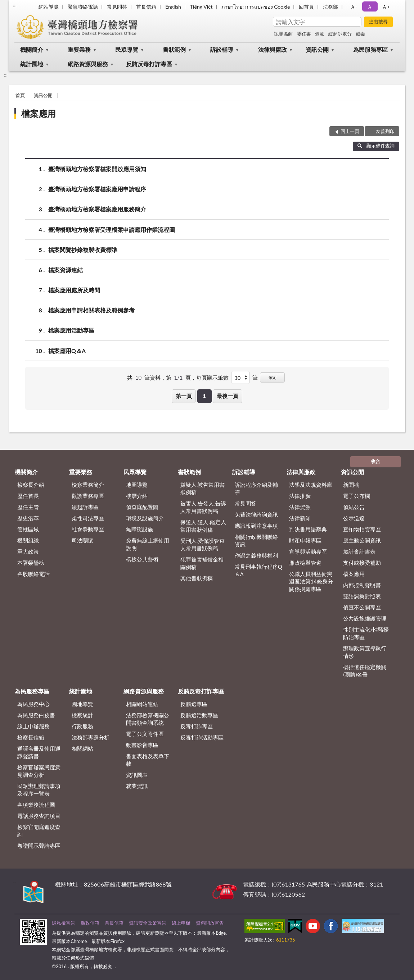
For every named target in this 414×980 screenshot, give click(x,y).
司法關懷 (82, 540)
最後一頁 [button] (228, 396)
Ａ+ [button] (386, 7)
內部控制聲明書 (362, 585)
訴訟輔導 (222, 49)
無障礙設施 (139, 529)
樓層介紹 (137, 496)
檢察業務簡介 (88, 485)
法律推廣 (300, 496)
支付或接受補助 (362, 563)
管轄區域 (28, 529)
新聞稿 (351, 485)
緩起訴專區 (85, 507)
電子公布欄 (357, 496)
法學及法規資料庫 (311, 485)
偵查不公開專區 (362, 607)
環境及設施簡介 (145, 518)
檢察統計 (82, 715)
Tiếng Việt (201, 7)
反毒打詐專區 (197, 726)
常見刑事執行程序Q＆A (258, 570)
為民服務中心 (33, 704)
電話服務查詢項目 (39, 816)
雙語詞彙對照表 (362, 596)
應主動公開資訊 (362, 540)
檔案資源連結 (66, 270)
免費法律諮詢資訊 (256, 514)
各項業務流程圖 (36, 805)
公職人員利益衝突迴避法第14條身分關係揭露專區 (311, 581)
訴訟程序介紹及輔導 (256, 488)
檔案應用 (39, 113)
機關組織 (28, 540)
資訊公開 (317, 49)
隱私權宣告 (64, 923)
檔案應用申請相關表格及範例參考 (91, 310)
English (173, 7)
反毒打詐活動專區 (202, 737)
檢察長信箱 (31, 737)
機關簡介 (32, 49)
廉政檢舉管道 (305, 563)
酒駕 (320, 34)
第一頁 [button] (184, 396)
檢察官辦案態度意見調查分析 (39, 771)
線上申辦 (181, 923)
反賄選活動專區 (199, 715)
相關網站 (82, 748)
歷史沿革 (28, 518)
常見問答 (117, 7)
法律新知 (300, 518)
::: (15, 5)
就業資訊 (137, 786)
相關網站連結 (142, 704)
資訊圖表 (137, 775)
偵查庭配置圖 (142, 507)
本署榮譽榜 (31, 563)
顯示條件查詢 (376, 146)
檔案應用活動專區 (71, 330)
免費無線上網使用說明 (148, 544)
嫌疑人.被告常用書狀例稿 (203, 488)
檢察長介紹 (31, 485)
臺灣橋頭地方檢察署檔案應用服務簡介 (97, 209)
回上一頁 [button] (350, 131)
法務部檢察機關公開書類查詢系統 (148, 719)
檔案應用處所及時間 (74, 290)
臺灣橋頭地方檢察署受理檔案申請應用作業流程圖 (112, 230)
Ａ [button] (370, 7)
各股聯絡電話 (33, 574)
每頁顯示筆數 (212, 377)
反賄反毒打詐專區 (149, 64)
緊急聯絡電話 (83, 7)
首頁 (20, 95)
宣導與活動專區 (308, 551)
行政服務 (82, 726)
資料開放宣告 (210, 923)
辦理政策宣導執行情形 (365, 652)
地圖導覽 (137, 485)
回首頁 (306, 7)
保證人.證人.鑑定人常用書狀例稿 (203, 526)
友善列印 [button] (385, 131)
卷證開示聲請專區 (39, 846)
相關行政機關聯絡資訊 (256, 541)
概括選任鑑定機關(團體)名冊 (365, 671)
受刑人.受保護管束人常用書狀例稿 (203, 544)
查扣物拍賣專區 (362, 529)
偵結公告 (354, 507)
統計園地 (32, 64)
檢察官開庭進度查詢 (39, 831)
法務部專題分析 (91, 737)
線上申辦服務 (33, 726)
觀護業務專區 (88, 496)
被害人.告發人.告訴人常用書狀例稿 (203, 507)
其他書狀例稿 (197, 578)
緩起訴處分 (340, 34)
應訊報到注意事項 (256, 526)
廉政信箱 (90, 923)
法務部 (330, 7)
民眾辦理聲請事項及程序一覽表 (39, 790)
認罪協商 (283, 34)
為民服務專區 (370, 49)
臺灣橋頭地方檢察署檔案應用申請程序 (97, 189)
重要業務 (79, 49)
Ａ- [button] (354, 7)
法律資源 (300, 507)
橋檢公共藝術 (142, 559)
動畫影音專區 (142, 745)
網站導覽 (49, 7)
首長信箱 (146, 7)
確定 (273, 377)
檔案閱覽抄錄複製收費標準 (83, 250)
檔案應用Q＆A (67, 351)
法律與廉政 (273, 49)
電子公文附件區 (145, 734)
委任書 (304, 34)
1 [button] (204, 396)
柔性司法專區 (88, 518)
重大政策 (28, 551)
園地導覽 (82, 704)
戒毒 (360, 34)
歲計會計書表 (359, 551)
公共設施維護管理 (365, 618)
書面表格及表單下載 (148, 760)
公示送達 (354, 518)
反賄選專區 (194, 704)
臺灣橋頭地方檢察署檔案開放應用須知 (97, 169)
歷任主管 (28, 507)
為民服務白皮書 (36, 715)
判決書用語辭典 (308, 529)
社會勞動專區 (88, 529)
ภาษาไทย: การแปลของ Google (256, 7)
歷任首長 (28, 496)
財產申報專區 (305, 540)
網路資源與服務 (88, 64)
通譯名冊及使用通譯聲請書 (39, 752)
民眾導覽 (127, 49)
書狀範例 (174, 49)
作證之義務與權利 (256, 555)
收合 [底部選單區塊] (375, 461)
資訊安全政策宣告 (148, 923)
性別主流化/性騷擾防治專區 (366, 633)
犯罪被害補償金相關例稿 (202, 563)
